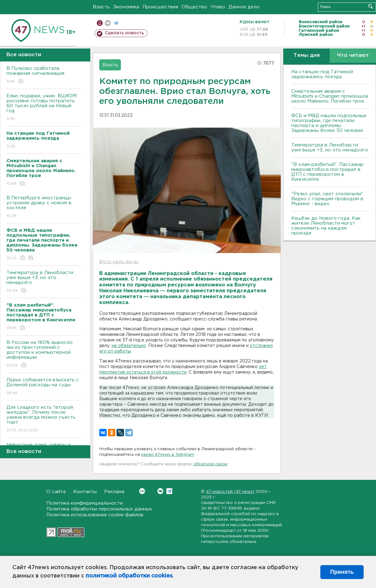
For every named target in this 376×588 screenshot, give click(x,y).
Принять (342, 572)
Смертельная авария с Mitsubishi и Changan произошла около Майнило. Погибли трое (330, 96)
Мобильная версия (100, 23)
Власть (101, 7)
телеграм (116, 23)
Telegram (169, 491)
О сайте (56, 492)
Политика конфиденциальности (85, 503)
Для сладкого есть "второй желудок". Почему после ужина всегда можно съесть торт (43, 419)
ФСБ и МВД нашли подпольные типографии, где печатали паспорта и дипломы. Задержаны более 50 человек (329, 123)
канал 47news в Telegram (168, 455)
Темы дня (307, 55)
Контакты (85, 492)
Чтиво (218, 7)
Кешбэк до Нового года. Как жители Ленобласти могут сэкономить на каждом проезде (326, 226)
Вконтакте (142, 491)
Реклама (114, 492)
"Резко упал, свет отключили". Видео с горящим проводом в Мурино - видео (328, 199)
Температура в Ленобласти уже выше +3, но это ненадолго (43, 282)
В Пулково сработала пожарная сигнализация (43, 75)
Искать (371, 6)
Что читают (353, 55)
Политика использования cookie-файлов (95, 515)
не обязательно (129, 346)
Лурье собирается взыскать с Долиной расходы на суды (43, 387)
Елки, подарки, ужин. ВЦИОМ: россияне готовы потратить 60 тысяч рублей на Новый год (43, 108)
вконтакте (108, 23)
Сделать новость (124, 33)
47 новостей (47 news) (230, 492)
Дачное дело (244, 7)
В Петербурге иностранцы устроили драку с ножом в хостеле (43, 207)
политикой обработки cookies (129, 576)
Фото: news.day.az (119, 262)
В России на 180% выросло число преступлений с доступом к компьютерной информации (43, 354)
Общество (194, 7)
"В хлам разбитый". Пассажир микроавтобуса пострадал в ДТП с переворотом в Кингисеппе (327, 172)
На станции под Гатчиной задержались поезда (322, 74)
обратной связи (210, 464)
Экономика (126, 7)
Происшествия (160, 7)
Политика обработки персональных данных (99, 509)
